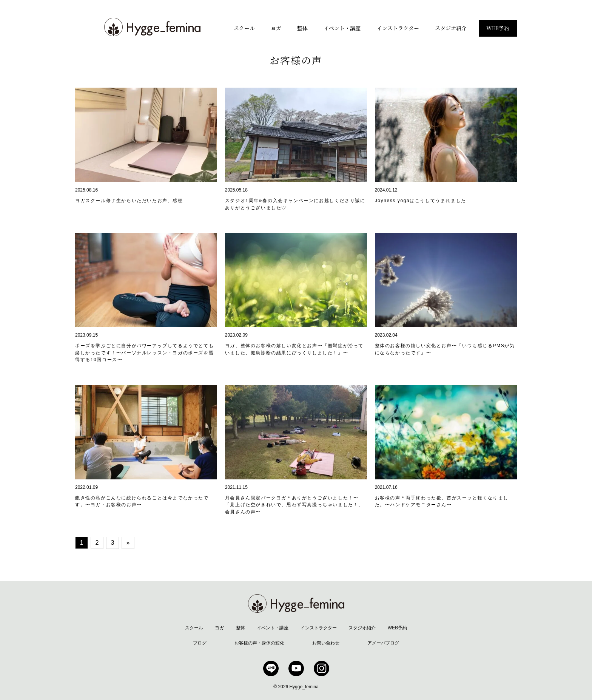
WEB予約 (498, 28)
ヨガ (276, 28)
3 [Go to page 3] (113, 543)
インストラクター (398, 28)
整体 (302, 28)
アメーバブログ (383, 643)
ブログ (200, 643)
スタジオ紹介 (451, 28)
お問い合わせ (326, 643)
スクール (244, 28)
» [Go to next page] (128, 543)
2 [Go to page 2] (97, 543)
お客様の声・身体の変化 (259, 643)
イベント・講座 (342, 28)
